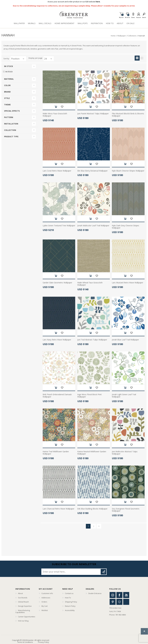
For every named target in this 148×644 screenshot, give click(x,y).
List (142, 58)
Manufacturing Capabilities (23, 611)
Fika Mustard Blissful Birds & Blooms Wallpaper (128, 115)
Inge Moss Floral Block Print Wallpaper (89, 396)
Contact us (69, 593)
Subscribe (103, 572)
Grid (137, 58)
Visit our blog (23, 621)
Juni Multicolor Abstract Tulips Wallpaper (125, 453)
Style (7, 98)
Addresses (46, 598)
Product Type (11, 137)
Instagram (113, 595)
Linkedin (126, 602)
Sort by (6, 59)
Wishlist (45, 610)
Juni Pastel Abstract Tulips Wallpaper (93, 114)
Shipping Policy (71, 602)
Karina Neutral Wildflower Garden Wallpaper (92, 453)
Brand (7, 92)
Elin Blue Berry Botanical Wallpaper (92, 171)
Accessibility (70, 610)
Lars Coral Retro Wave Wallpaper (57, 171)
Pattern (9, 117)
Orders (44, 602)
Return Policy (70, 606)
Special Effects (12, 111)
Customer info (47, 593)
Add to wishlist (62, 107)
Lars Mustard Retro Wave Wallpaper (127, 283)
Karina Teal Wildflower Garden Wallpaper (56, 453)
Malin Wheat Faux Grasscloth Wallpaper (90, 284)
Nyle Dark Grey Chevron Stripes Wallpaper (125, 227)
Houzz (119, 602)
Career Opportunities (27, 617)
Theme (7, 105)
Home (113, 36)
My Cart (121, 17)
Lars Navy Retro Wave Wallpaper (57, 340)
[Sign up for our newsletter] (71, 572)
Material (9, 79)
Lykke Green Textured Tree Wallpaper (59, 226)
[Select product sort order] (18, 59)
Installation (11, 124)
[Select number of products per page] (49, 59)
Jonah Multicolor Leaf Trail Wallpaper (93, 226)
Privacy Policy (43, 642)
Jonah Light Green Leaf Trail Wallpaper (124, 396)
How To (68, 598)
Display (32, 58)
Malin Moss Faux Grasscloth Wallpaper (55, 115)
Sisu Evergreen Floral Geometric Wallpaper (126, 510)
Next (99, 526)
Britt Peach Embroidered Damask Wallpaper (57, 396)
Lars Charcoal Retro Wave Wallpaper (58, 509)
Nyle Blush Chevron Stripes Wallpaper (128, 171)
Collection (10, 130)
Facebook (119, 595)
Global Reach (23, 602)
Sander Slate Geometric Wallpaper (57, 283)
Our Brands (23, 598)
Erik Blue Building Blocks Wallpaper (92, 509)
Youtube (126, 595)
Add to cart (56, 107)
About (20, 593)
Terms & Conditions (25, 642)
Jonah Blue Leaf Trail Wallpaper (125, 340)
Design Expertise (25, 606)
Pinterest (113, 602)
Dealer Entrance (95, 593)
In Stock (9, 66)
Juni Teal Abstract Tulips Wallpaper (92, 340)
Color (7, 85)
